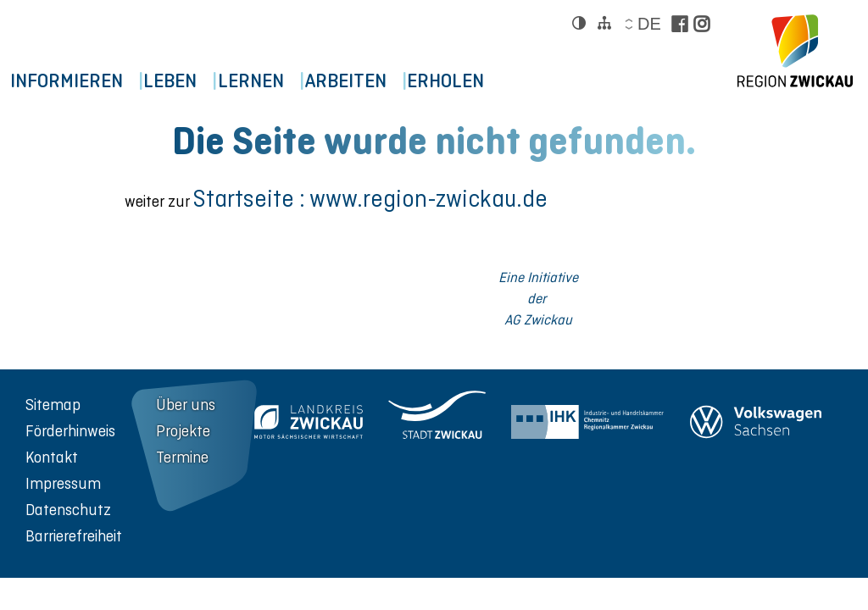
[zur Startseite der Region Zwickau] (795, 51)
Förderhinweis (70, 431)
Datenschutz (68, 510)
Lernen (287, 81)
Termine (182, 457)
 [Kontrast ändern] (579, 23)
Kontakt (52, 457)
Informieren (73, 81)
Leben (192, 81)
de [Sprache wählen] (648, 24)
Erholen (512, 81)
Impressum (63, 483)
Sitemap (53, 405)
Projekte (183, 431)
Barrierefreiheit (74, 536)
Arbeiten (397, 81)
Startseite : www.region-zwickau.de (370, 199)
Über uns (186, 405)
